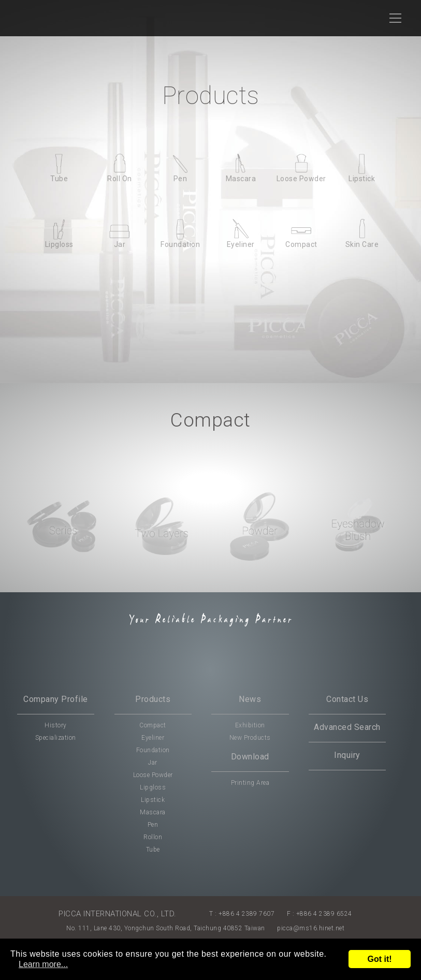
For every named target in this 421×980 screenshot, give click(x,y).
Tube (153, 850)
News (250, 699)
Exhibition (250, 725)
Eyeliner (153, 738)
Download (250, 757)
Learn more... (43, 964)
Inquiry (347, 755)
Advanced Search (347, 727)
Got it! (379, 959)
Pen (153, 825)
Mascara (153, 812)
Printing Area (250, 783)
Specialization (56, 738)
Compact (153, 725)
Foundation (153, 750)
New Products (250, 738)
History (56, 725)
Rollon (153, 837)
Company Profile (56, 699)
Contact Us (347, 699)
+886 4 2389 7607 (246, 914)
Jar (153, 763)
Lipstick (153, 800)
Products (153, 699)
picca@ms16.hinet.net (311, 928)
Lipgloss (153, 787)
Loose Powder (153, 775)
